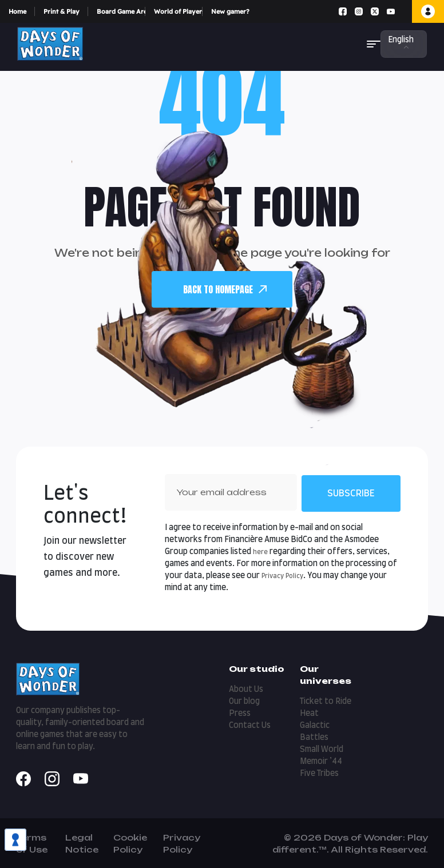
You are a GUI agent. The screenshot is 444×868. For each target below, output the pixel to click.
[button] (374, 44)
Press (240, 714)
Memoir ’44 (321, 762)
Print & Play (62, 11)
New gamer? (230, 11)
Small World (322, 750)
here (260, 552)
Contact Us (250, 726)
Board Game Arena (121, 11)
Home (17, 11)
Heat (309, 714)
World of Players (178, 11)
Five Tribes (319, 774)
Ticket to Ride (326, 702)
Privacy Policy (282, 576)
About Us (246, 690)
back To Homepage (225, 289)
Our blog (244, 702)
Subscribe (351, 493)
